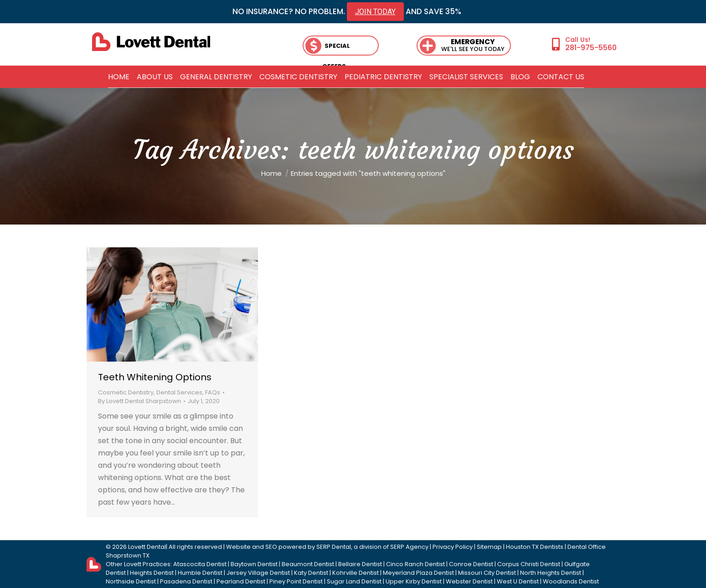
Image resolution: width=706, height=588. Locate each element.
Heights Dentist (152, 573)
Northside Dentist (131, 581)
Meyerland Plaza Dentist (418, 573)
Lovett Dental (147, 547)
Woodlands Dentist (571, 581)
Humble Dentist (200, 573)
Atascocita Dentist (200, 564)
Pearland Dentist (241, 581)
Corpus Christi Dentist (529, 564)
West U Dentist (518, 581)
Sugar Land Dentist (354, 581)
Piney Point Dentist (296, 581)
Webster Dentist (469, 581)
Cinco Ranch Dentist (415, 564)
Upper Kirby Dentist (414, 581)
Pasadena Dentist (186, 581)
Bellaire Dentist (360, 564)
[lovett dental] (151, 42)
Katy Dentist (311, 573)
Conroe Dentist (471, 564)
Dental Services (179, 392)
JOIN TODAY (375, 12)
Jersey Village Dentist (258, 573)
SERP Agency (409, 547)
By (139, 401)
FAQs (213, 392)
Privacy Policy (453, 547)
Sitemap (489, 547)
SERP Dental (334, 547)
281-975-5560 (591, 47)
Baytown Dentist (254, 564)
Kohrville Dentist (356, 573)
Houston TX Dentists (535, 547)
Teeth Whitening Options (155, 377)
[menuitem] (119, 77)
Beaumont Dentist (308, 564)
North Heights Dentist (551, 573)
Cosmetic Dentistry (126, 392)
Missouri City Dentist (487, 573)
